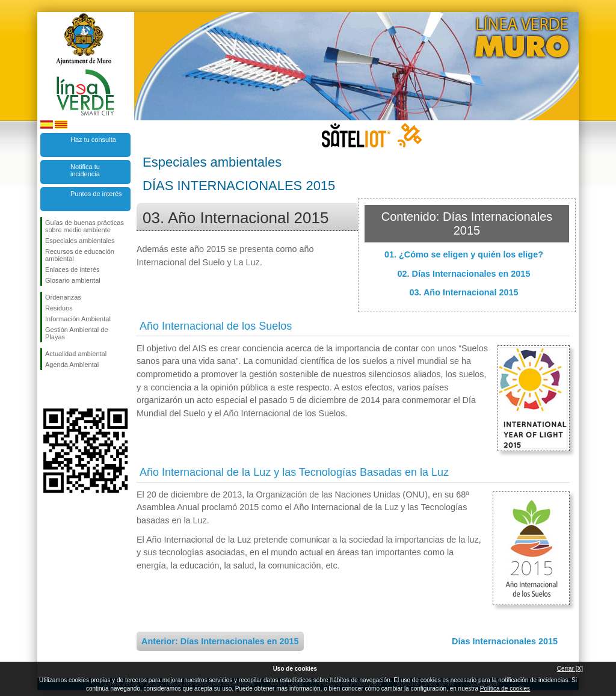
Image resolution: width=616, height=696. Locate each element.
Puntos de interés (96, 194)
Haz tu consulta (93, 140)
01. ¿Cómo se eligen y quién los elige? (464, 254)
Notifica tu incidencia (85, 170)
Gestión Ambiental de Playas (77, 333)
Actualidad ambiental (76, 354)
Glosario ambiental (73, 280)
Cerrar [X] (570, 669)
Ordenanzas (63, 297)
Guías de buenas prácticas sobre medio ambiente (85, 226)
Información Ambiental (78, 319)
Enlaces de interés (72, 269)
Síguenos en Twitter (67, 389)
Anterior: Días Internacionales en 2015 (220, 641)
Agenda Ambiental (72, 365)
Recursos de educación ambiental (80, 255)
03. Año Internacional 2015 (464, 292)
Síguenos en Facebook (48, 389)
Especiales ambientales (80, 241)
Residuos (59, 308)
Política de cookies (505, 688)
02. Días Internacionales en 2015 (464, 274)
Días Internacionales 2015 (505, 641)
